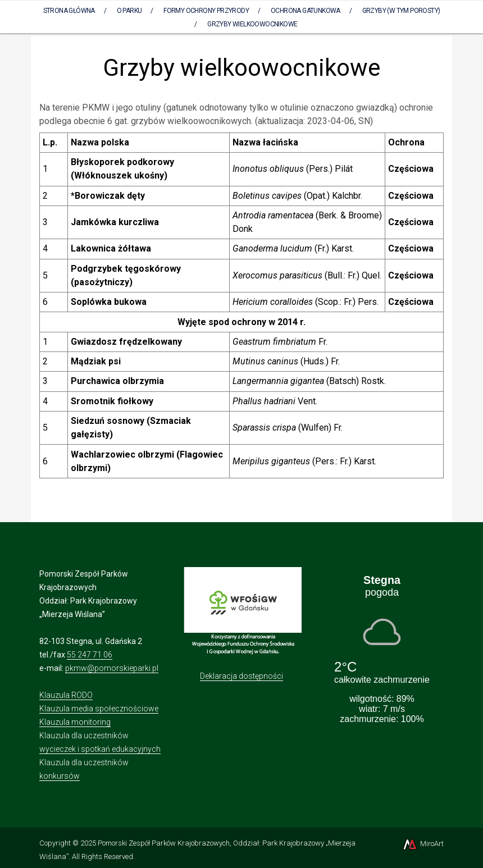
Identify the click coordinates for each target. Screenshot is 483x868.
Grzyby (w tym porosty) (401, 11)
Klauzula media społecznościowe (99, 709)
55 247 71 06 (90, 655)
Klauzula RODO (66, 695)
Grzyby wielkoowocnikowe (252, 24)
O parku (129, 11)
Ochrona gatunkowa (306, 11)
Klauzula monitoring (75, 722)
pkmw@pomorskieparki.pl (112, 668)
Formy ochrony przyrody (206, 11)
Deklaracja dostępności (241, 676)
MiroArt (423, 844)
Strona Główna (69, 11)
